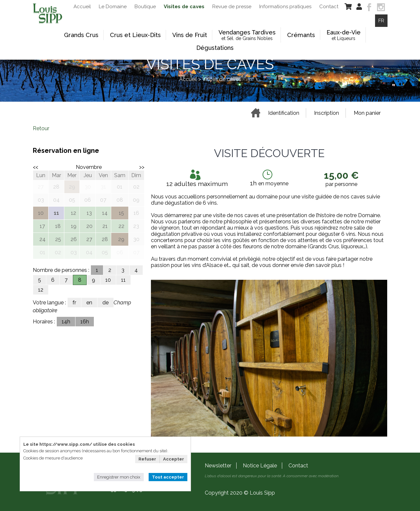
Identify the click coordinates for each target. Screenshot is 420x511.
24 (42, 239)
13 (89, 213)
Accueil (188, 79)
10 (108, 280)
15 (121, 213)
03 (74, 252)
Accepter (174, 459)
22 (121, 226)
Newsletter (218, 466)
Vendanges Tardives (247, 35)
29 (121, 239)
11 (123, 280)
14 (105, 213)
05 (105, 252)
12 (73, 213)
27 (89, 239)
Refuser (147, 459)
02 (58, 252)
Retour (41, 128)
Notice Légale (260, 466)
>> (142, 167)
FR (381, 21)
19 (74, 226)
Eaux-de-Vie (344, 35)
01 (42, 252)
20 (89, 226)
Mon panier (367, 113)
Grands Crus (81, 35)
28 (105, 239)
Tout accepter (168, 477)
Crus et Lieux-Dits (135, 35)
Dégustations (215, 48)
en (89, 303)
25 (58, 239)
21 (105, 226)
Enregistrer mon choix (119, 477)
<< (35, 167)
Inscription (326, 113)
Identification (284, 113)
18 (58, 226)
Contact (298, 466)
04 (89, 252)
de (105, 303)
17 (42, 226)
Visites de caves (222, 79)
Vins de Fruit (190, 35)
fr (74, 303)
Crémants (301, 35)
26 (74, 239)
